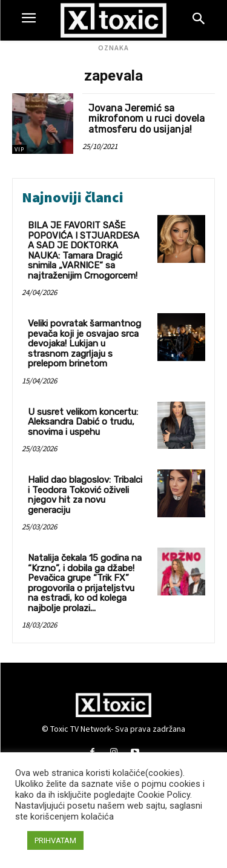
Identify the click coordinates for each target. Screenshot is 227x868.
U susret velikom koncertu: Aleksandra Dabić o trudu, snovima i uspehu (83, 422)
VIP (19, 149)
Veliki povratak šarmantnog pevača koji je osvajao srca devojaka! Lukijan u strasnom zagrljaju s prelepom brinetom (84, 343)
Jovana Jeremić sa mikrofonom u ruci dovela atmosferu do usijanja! (146, 119)
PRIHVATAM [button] (55, 840)
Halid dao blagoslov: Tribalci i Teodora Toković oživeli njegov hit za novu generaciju (85, 495)
